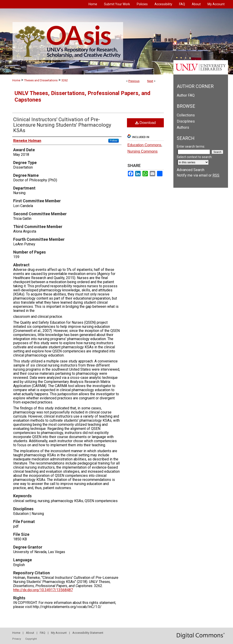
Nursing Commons (142, 151)
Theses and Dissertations (41, 80)
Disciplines (186, 121)
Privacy (17, 639)
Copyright (31, 639)
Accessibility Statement (88, 633)
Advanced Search (191, 170)
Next (150, 81)
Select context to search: (195, 157)
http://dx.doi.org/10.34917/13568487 (43, 590)
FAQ (43, 633)
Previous (134, 81)
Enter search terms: (191, 146)
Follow (114, 141)
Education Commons (144, 145)
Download (146, 123)
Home (16, 80)
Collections (186, 115)
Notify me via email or (198, 175)
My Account (59, 633)
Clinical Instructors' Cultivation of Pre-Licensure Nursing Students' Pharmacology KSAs (62, 125)
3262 (65, 80)
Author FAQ (186, 95)
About (30, 633)
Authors (183, 127)
